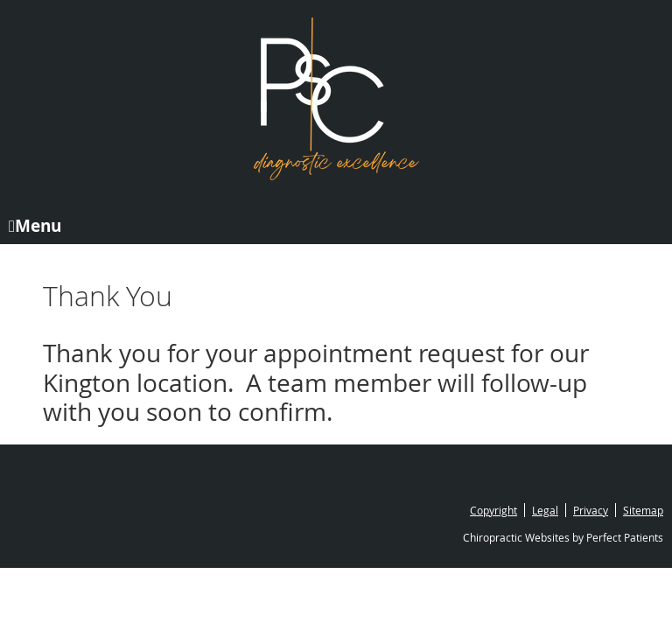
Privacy (591, 510)
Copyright (493, 510)
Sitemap (643, 510)
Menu (35, 224)
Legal (545, 510)
